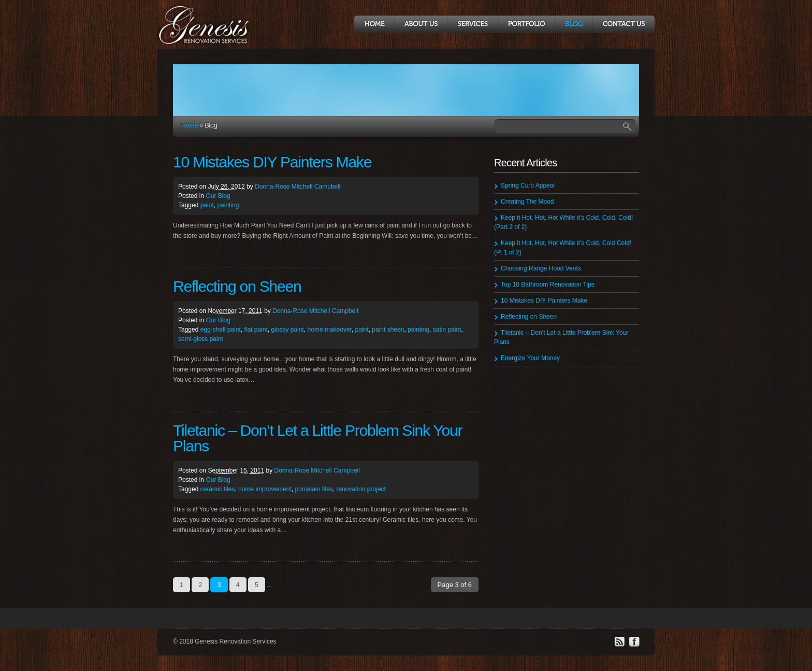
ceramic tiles (218, 489)
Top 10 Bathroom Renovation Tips (548, 284)
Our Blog (218, 196)
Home (190, 125)
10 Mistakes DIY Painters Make (272, 162)
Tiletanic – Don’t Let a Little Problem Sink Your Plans (317, 438)
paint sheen (388, 330)
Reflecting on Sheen (237, 286)
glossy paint (287, 330)
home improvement (265, 489)
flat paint (256, 330)
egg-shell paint (221, 330)
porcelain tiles (314, 489)
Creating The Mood (527, 202)
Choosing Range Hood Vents (541, 268)
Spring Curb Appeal (528, 185)
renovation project (361, 489)
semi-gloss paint (201, 339)
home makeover (330, 330)
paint (207, 205)
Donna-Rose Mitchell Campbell (298, 187)
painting (228, 205)
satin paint (447, 330)
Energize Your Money (530, 358)
